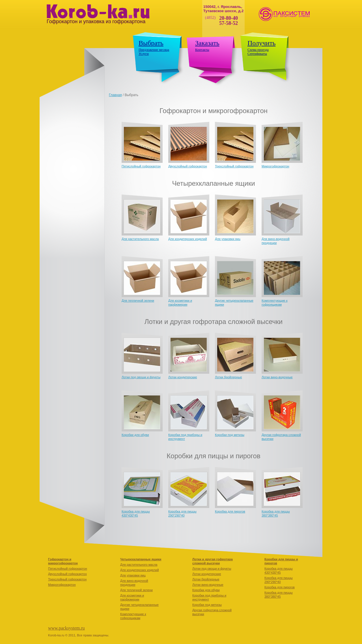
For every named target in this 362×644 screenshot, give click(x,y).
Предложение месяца (154, 50)
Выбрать (151, 43)
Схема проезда (258, 50)
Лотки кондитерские (183, 377)
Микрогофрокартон (275, 166)
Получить (261, 43)
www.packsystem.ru (66, 628)
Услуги (144, 54)
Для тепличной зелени (138, 301)
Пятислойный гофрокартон (141, 166)
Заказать (207, 43)
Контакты (202, 50)
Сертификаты (257, 54)
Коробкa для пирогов (230, 511)
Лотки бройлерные (229, 377)
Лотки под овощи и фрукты (141, 377)
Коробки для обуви (135, 435)
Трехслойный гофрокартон (234, 166)
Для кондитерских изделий (188, 239)
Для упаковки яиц (228, 239)
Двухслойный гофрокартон (188, 166)
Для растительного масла (140, 239)
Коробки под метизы (230, 435)
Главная (115, 95)
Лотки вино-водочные (277, 377)
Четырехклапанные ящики (141, 559)
